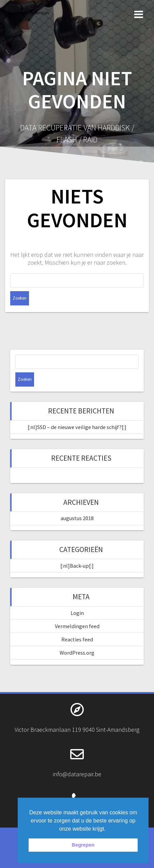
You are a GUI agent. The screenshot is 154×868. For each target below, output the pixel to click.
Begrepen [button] (83, 845)
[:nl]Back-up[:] (77, 566)
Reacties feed (77, 639)
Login (77, 613)
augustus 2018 (77, 518)
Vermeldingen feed (77, 626)
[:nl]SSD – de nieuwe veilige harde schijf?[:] (77, 427)
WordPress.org (77, 653)
